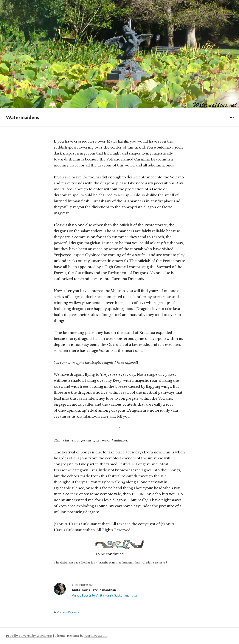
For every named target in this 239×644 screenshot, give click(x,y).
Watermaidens (23, 117)
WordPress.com (96, 636)
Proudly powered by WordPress (29, 636)
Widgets (232, 120)
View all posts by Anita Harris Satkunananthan (105, 595)
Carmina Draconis (68, 612)
